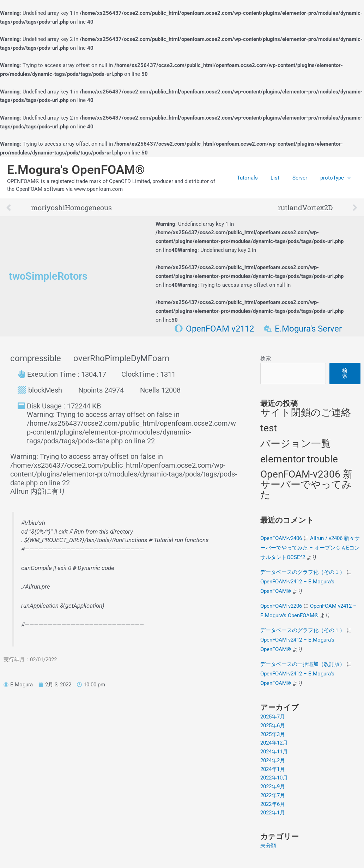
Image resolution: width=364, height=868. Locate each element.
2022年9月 (273, 787)
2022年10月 (274, 778)
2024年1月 (273, 769)
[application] (348, 178)
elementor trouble (299, 459)
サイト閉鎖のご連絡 (306, 412)
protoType (336, 178)
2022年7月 (273, 795)
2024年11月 (274, 752)
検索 (266, 358)
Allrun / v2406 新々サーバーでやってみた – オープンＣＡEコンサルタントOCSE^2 (310, 548)
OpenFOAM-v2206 (281, 606)
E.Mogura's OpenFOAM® (76, 170)
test (269, 428)
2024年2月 (273, 760)
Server (303, 178)
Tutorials (256, 178)
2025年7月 (273, 717)
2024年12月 (274, 743)
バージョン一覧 (296, 444)
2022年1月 (273, 813)
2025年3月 (273, 734)
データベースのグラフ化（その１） (303, 572)
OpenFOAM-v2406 (281, 538)
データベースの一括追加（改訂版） (303, 664)
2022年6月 (273, 804)
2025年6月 (273, 726)
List (281, 178)
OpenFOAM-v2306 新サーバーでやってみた (307, 484)
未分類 (268, 846)
